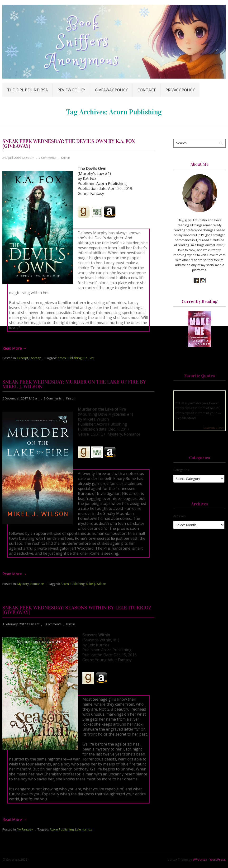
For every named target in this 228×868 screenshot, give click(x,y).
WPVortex (200, 859)
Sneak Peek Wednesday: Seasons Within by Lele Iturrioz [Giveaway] (77, 610)
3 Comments (53, 398)
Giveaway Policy (111, 90)
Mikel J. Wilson (96, 584)
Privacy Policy (180, 90)
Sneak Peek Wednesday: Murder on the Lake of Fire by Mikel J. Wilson (74, 384)
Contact (147, 90)
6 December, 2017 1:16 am (21, 398)
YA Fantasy (25, 829)
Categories (181, 470)
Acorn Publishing (69, 358)
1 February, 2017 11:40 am (21, 624)
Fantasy (35, 358)
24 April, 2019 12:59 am (18, 158)
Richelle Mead (186, 418)
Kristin (66, 158)
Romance (37, 584)
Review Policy (71, 90)
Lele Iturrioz (83, 829)
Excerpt (23, 358)
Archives (180, 516)
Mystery (23, 584)
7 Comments (48, 158)
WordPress (218, 859)
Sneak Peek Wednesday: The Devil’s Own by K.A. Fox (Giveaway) (69, 143)
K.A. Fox (88, 358)
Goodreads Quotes (213, 428)
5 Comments (53, 624)
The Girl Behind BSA (27, 90)
